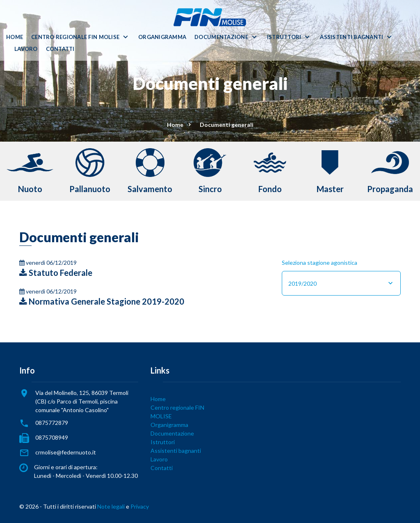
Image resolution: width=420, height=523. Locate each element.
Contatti (60, 49)
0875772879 (52, 423)
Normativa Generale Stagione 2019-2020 (102, 301)
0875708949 (52, 437)
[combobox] (341, 283)
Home (15, 37)
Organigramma (162, 37)
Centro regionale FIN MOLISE (75, 37)
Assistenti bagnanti (352, 37)
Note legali (111, 506)
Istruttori (284, 37)
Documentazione (221, 37)
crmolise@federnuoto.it (66, 452)
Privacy (140, 506)
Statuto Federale (56, 273)
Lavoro (26, 49)
